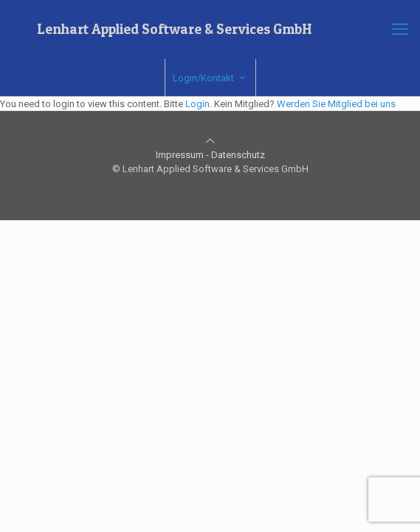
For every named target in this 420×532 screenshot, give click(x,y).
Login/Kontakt (210, 78)
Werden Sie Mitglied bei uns (336, 104)
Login (197, 104)
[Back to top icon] (210, 141)
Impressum (180, 155)
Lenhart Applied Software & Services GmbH (174, 29)
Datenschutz (238, 155)
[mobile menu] (400, 30)
